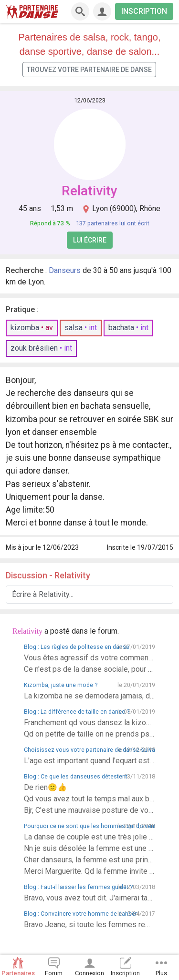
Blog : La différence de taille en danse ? (77, 712)
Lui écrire (90, 240)
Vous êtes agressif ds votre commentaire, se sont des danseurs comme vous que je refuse (89, 658)
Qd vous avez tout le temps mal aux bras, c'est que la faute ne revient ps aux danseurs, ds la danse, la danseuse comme (89, 799)
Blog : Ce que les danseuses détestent (76, 776)
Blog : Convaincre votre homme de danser (80, 914)
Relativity (89, 191)
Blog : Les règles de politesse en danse (77, 647)
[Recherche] (80, 11)
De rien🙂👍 (45, 787)
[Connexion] (102, 11)
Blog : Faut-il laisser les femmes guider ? (78, 887)
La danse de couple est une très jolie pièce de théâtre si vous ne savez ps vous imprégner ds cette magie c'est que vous (89, 837)
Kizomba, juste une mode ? (61, 685)
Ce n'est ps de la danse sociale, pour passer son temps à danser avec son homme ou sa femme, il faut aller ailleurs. (89, 669)
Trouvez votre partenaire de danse (89, 70)
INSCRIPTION (144, 11)
